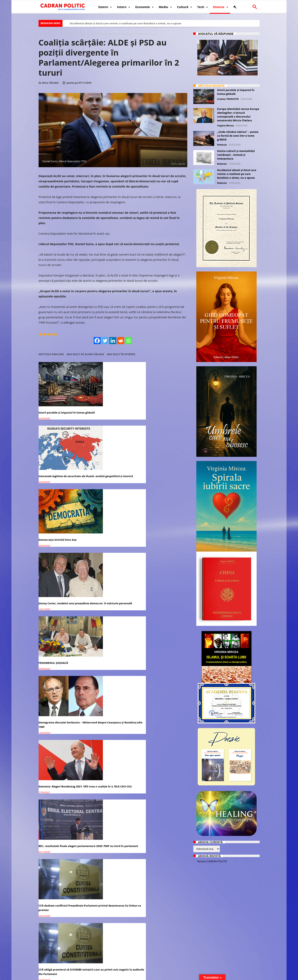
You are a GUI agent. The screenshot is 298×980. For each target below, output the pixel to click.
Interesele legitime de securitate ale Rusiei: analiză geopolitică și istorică (111, 405)
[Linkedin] (113, 341)
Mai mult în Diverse (121, 354)
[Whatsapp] (129, 341)
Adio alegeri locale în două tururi (162, 638)
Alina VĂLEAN (50, 83)
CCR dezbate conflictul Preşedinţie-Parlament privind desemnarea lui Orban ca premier (163, 523)
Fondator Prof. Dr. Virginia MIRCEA (148, 976)
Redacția (222, 145)
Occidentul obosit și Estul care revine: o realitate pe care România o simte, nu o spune (125, 23)
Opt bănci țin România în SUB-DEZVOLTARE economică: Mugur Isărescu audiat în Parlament (110, 877)
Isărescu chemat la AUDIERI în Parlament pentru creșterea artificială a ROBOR (58, 819)
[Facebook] (97, 341)
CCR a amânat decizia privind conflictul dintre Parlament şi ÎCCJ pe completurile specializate (61, 704)
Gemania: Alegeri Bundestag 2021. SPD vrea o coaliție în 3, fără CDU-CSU (61, 523)
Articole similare (51, 354)
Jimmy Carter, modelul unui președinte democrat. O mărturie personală (60, 465)
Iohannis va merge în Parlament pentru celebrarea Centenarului (110, 932)
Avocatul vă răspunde (216, 34)
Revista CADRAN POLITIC (212, 861)
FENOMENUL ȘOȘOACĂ (104, 458)
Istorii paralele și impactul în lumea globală (62, 403)
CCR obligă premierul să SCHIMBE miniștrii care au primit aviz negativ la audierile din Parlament (62, 581)
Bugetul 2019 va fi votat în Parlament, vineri (55, 760)
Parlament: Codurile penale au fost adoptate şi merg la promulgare (112, 702)
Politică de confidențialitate (95, 976)
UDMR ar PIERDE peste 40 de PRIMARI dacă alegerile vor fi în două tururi (161, 581)
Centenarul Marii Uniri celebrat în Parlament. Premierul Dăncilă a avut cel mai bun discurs (60, 935)
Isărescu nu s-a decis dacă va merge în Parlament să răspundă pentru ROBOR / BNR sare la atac (163, 762)
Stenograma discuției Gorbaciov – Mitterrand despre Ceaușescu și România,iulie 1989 (162, 462)
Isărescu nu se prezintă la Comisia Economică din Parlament (111, 760)
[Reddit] (121, 341)
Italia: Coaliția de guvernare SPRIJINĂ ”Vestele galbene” (108, 817)
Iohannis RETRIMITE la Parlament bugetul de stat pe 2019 (162, 702)
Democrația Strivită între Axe (159, 401)
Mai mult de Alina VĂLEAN (86, 354)
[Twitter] (105, 341)
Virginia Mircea (226, 125)
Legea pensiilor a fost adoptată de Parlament (61, 875)
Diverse (53, 34)
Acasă (42, 34)
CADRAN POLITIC (65, 976)
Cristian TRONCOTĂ (228, 99)
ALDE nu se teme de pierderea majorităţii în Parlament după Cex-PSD (163, 935)
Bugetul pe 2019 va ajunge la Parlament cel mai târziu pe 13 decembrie (160, 877)
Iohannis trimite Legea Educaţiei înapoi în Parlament (161, 817)
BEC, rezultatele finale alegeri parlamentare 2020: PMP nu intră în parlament (113, 523)
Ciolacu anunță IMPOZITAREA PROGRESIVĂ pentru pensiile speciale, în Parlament (108, 642)
